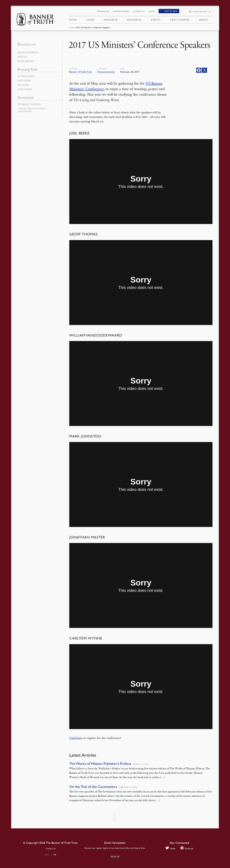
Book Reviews (26, 61)
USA (47, 855)
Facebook (187, 848)
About (203, 20)
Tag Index (23, 85)
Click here (76, 738)
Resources (134, 20)
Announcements (106, 72)
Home (72, 28)
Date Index (24, 80)
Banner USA (103, 11)
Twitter (171, 848)
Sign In (152, 11)
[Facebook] (199, 70)
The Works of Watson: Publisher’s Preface (100, 764)
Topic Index (25, 89)
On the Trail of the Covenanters (93, 787)
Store (90, 20)
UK (55, 855)
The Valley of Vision (29, 104)
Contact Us (139, 11)
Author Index (26, 76)
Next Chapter (180, 20)
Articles (22, 57)
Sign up (115, 856)
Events (156, 20)
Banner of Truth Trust (81, 72)
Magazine (111, 20)
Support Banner (121, 11)
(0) (171, 11)
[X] (204, 70)
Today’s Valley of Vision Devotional (32, 110)
